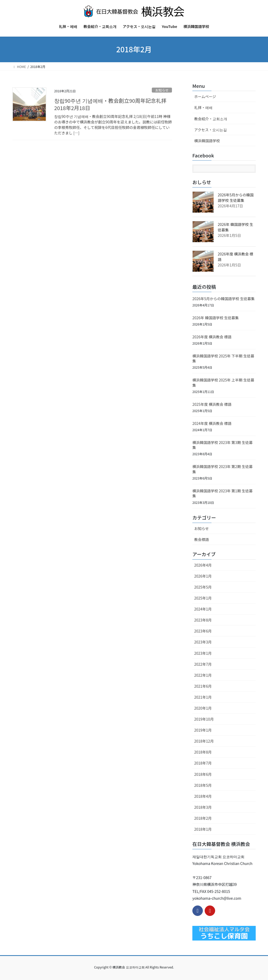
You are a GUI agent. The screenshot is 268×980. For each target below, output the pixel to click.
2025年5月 (203, 587)
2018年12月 (204, 741)
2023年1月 (203, 653)
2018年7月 (203, 763)
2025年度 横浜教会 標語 (212, 404)
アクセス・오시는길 (211, 130)
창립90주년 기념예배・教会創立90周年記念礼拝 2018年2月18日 (113, 104)
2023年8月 (203, 620)
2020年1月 (203, 708)
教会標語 (202, 539)
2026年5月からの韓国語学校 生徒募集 (236, 198)
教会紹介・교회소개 (211, 119)
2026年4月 (203, 565)
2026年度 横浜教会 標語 (212, 337)
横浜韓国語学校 (207, 141)
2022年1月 (203, 675)
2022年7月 (203, 664)
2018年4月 (203, 796)
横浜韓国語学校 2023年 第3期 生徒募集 (222, 445)
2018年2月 (203, 818)
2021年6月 (203, 686)
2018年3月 (203, 807)
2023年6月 (203, 631)
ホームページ (205, 96)
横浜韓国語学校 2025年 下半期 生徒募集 (223, 358)
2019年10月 (204, 719)
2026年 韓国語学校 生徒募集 (216, 318)
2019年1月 (203, 730)
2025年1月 (203, 598)
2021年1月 (203, 697)
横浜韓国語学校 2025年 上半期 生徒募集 (223, 383)
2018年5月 (203, 785)
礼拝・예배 (203, 107)
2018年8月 (203, 752)
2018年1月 (203, 829)
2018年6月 (203, 774)
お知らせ (162, 90)
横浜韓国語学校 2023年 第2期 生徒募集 (222, 469)
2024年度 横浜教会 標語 (212, 423)
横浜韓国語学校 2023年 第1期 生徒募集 (222, 493)
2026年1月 (203, 576)
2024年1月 (203, 609)
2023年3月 (203, 642)
